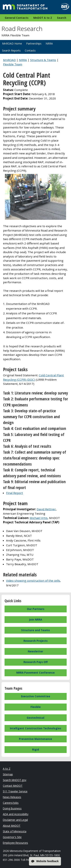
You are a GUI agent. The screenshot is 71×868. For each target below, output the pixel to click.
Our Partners (36, 609)
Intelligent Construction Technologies (35, 728)
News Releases (12, 797)
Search (62, 18)
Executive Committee (36, 696)
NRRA (49, 43)
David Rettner (46, 509)
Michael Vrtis (39, 518)
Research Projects (35, 641)
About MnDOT (12, 826)
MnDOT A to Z (43, 18)
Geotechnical (35, 718)
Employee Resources (15, 843)
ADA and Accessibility (16, 814)
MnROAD (9, 60)
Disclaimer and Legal (15, 820)
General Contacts (17, 18)
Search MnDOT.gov (15, 780)
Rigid (36, 749)
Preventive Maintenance (35, 739)
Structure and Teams (35, 630)
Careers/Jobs (11, 803)
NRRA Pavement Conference (35, 673)
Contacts (30, 50)
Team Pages (13, 688)
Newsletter (35, 651)
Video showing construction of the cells (33, 581)
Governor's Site (12, 837)
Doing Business (12, 808)
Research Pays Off (36, 662)
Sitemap (8, 774)
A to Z (7, 769)
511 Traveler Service (15, 791)
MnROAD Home (12, 43)
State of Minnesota (15, 831)
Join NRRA (36, 619)
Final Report (14, 493)
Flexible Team (13, 64)
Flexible (36, 707)
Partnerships (34, 43)
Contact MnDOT (13, 786)
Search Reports (11, 50)
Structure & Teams (43, 60)
